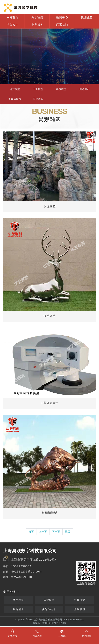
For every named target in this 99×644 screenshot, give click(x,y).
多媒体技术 (15, 99)
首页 (31, 532)
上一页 (43, 532)
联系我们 (62, 25)
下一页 (56, 532)
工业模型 (38, 89)
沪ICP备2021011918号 (54, 623)
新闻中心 (62, 17)
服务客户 (12, 25)
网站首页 (12, 17)
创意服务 (37, 25)
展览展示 (84, 89)
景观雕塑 (38, 99)
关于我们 (37, 17)
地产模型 (15, 89)
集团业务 (87, 17)
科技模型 (61, 89)
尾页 (68, 532)
